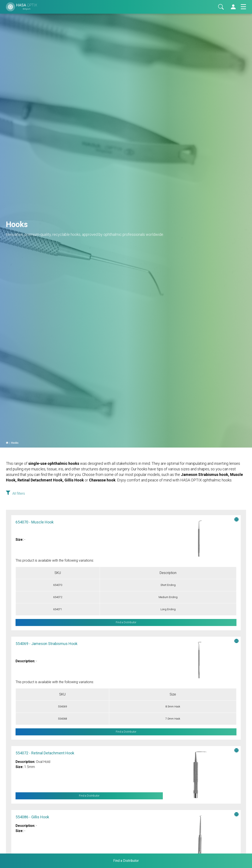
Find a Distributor (89, 796)
